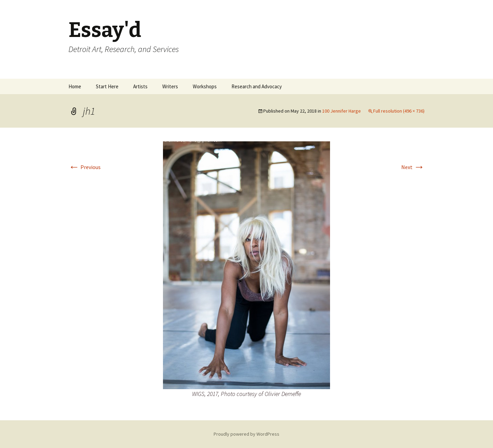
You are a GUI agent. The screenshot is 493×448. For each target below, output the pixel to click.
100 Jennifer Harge (342, 111)
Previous (85, 167)
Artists (140, 86)
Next (413, 167)
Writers (170, 86)
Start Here (107, 86)
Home (75, 86)
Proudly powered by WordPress (246, 434)
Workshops (205, 86)
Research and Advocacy (257, 86)
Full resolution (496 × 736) (399, 111)
